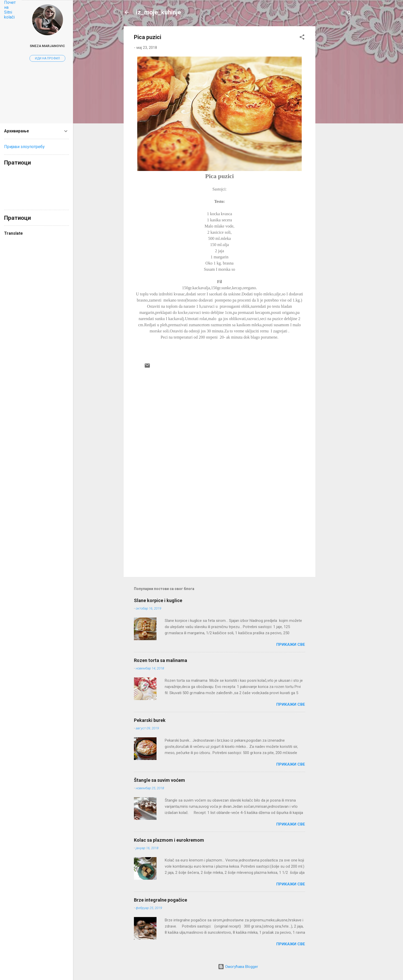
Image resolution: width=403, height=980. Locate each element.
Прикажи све (291, 645)
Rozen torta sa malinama (161, 660)
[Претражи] (349, 14)
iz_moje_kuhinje (158, 12)
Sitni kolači (9, 15)
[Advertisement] (336, 103)
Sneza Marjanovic (47, 46)
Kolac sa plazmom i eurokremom (169, 840)
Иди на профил (47, 58)
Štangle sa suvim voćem (159, 780)
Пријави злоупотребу (24, 147)
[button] (302, 38)
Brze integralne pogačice (161, 900)
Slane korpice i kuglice (158, 600)
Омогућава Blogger (238, 967)
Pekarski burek (150, 720)
